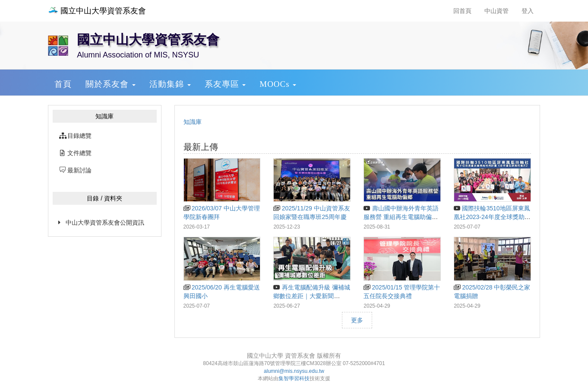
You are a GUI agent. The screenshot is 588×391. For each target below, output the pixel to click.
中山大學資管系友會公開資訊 (105, 223)
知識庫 (193, 122)
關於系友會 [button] (111, 84)
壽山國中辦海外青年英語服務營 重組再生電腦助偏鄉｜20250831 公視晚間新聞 (401, 217)
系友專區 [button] (225, 84)
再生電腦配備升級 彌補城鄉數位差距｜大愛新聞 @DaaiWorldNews (311, 296)
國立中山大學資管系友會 (97, 11)
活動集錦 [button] (170, 84)
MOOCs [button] (278, 84)
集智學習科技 (294, 378)
